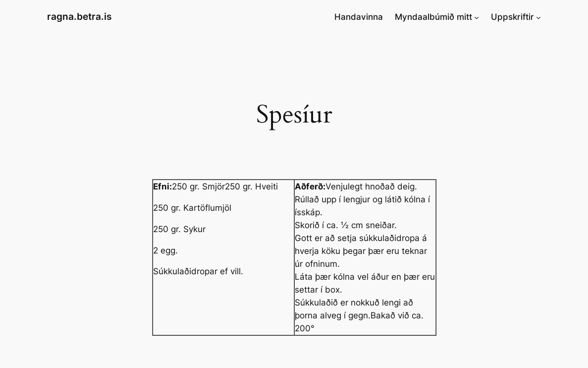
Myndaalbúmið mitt (433, 17)
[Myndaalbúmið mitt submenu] (477, 17)
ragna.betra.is (79, 17)
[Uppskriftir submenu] (538, 17)
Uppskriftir (512, 17)
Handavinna (359, 17)
